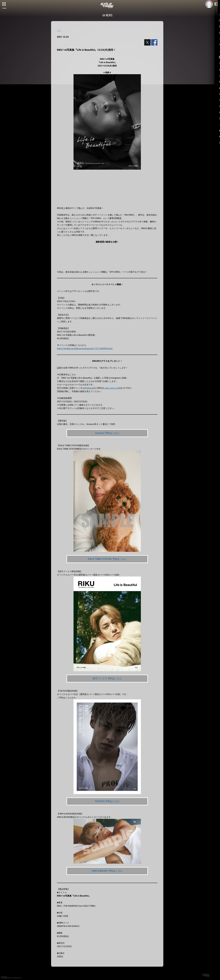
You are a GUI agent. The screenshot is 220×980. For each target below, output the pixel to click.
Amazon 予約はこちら (107, 433)
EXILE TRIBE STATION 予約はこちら (107, 559)
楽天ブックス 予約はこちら (107, 679)
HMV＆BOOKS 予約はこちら (107, 871)
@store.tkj (90, 388)
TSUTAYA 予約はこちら (107, 802)
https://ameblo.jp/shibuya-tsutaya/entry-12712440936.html (85, 349)
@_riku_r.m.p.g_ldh (111, 388)
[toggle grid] (4, 4)
